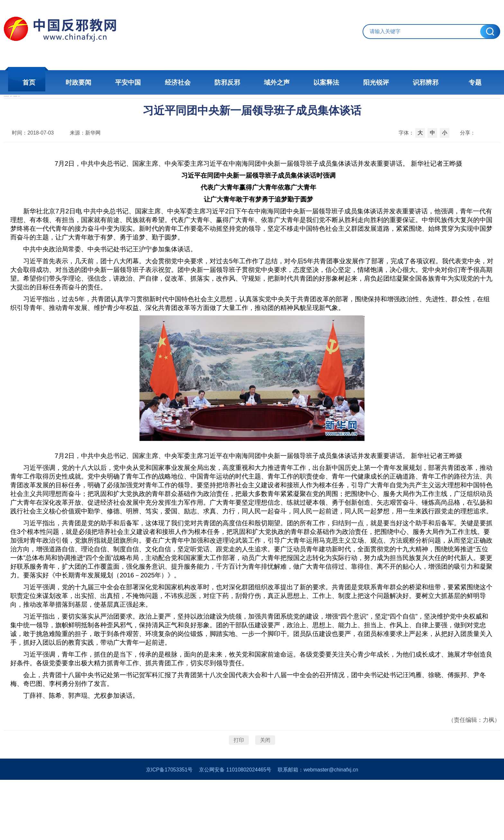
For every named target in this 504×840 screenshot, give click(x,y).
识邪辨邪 (410, 82)
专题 (455, 82)
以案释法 (319, 82)
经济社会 (184, 82)
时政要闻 (94, 82)
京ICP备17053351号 (169, 830)
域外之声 (274, 82)
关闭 (265, 786)
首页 (50, 82)
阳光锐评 (364, 82)
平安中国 (139, 82)
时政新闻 (93, 108)
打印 (239, 786)
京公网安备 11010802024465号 (235, 830)
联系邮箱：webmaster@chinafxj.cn (318, 830)
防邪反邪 (230, 82)
